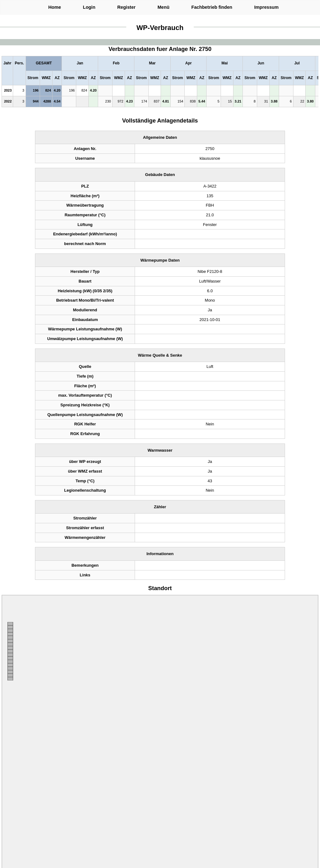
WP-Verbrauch (160, 28)
